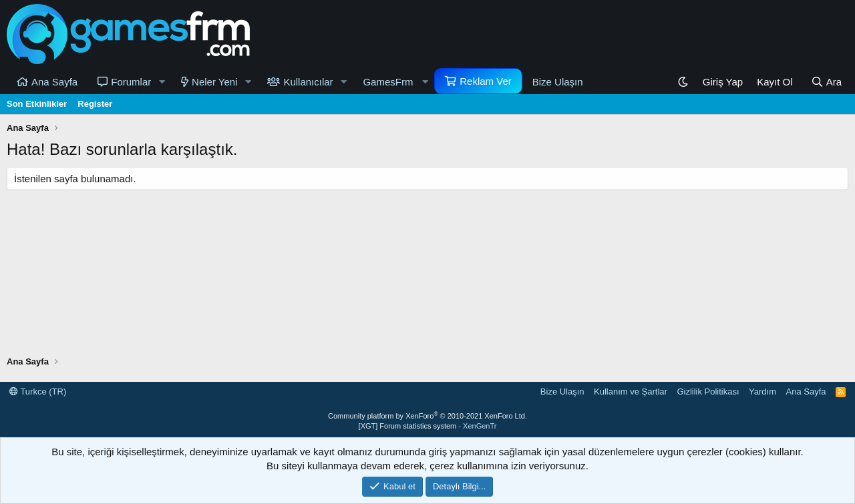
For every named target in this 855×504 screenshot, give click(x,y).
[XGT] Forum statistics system (428, 426)
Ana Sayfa (54, 82)
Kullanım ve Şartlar (631, 392)
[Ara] (826, 82)
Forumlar (131, 82)
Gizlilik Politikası (708, 392)
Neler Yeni (214, 82)
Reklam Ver (486, 81)
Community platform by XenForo (427, 416)
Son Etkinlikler (37, 104)
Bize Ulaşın (558, 82)
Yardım (762, 392)
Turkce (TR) (38, 392)
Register (95, 104)
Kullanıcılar (308, 82)
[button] (162, 82)
